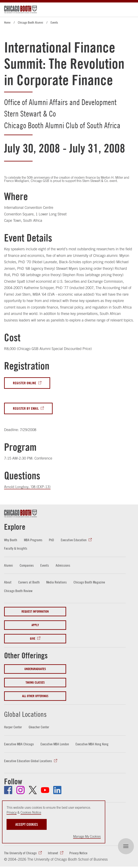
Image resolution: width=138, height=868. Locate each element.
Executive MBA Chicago (19, 744)
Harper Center (13, 727)
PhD (52, 540)
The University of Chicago (20, 854)
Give (33, 639)
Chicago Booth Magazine (90, 583)
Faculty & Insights (16, 549)
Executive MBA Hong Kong (93, 744)
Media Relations (57, 583)
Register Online (25, 383)
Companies (27, 566)
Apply (35, 625)
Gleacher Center (39, 727)
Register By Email (26, 409)
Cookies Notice (31, 812)
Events (54, 22)
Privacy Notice (78, 854)
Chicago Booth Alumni (31, 22)
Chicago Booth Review (18, 591)
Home (7, 22)
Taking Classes (35, 683)
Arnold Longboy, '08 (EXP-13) (27, 487)
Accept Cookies (27, 824)
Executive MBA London (55, 744)
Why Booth (11, 540)
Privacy (12, 812)
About (8, 583)
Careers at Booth (29, 583)
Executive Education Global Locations (28, 761)
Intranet (53, 854)
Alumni (9, 566)
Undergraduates (35, 669)
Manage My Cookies (87, 836)
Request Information (35, 612)
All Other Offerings (35, 696)
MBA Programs (34, 540)
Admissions (63, 566)
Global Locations (30, 714)
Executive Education (74, 540)
